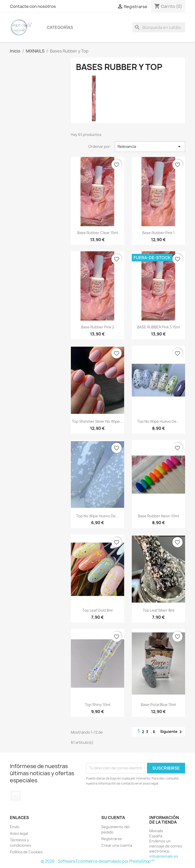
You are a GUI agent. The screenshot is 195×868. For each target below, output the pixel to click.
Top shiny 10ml (97, 705)
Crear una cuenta (117, 845)
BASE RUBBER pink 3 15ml (158, 327)
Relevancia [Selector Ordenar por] (150, 147)
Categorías (60, 27)
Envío (15, 827)
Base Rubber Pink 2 (97, 327)
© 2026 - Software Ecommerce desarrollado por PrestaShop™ (98, 861)
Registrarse (112, 839)
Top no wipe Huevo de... (158, 421)
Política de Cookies (26, 852)
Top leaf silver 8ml (158, 610)
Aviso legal (19, 833)
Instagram (15, 796)
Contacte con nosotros (33, 6)
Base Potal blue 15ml (158, 705)
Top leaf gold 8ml (97, 610)
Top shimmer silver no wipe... (97, 421)
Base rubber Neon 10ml (158, 516)
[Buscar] (159, 27)
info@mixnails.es (164, 856)
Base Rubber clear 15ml (97, 233)
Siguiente (172, 732)
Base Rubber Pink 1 (158, 233)
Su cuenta (113, 818)
